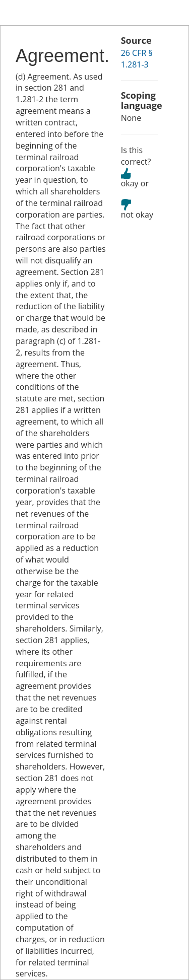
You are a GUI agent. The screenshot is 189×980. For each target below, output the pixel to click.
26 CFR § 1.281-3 (137, 59)
